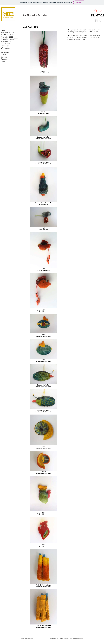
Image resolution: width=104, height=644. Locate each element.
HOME (4, 30)
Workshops (5, 48)
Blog (3, 61)
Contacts (4, 59)
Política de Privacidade (27, 638)
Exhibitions (5, 52)
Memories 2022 (7, 37)
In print (4, 55)
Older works (6, 46)
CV (2, 50)
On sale (4, 57)
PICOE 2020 (6, 44)
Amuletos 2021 (7, 41)
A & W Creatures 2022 (9, 39)
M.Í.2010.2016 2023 (9, 35)
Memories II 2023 (8, 32)
